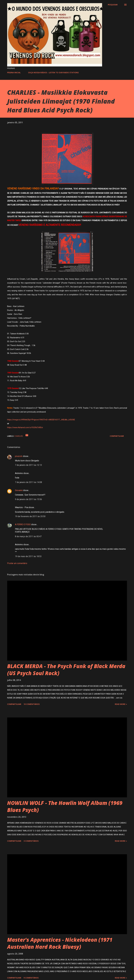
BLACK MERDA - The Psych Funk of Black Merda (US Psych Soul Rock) (66, 670)
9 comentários (31, 978)
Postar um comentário (17, 563)
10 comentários (32, 704)
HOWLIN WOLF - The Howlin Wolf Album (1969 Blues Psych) (65, 806)
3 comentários (31, 841)
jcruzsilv (19, 456)
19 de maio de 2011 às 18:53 (28, 556)
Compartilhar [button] (117, 436)
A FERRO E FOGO (23, 524)
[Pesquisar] (113, 5)
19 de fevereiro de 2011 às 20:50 (30, 516)
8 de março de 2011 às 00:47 (28, 536)
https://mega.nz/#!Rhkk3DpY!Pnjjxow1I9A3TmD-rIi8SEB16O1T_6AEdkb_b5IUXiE (41, 420)
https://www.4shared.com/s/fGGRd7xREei (25, 427)
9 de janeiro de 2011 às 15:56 (28, 499)
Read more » (121, 704)
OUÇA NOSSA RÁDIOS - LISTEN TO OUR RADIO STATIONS (53, 73)
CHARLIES (19, 436)
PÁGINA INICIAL (14, 73)
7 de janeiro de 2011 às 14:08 (28, 482)
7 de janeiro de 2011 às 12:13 (28, 465)
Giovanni (19, 490)
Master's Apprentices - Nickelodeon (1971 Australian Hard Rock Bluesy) (60, 943)
